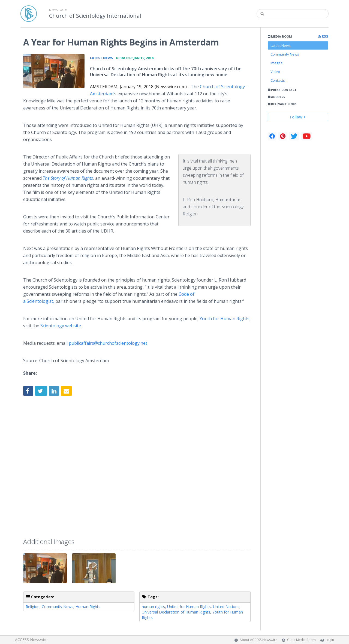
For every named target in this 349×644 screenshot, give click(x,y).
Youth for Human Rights (225, 319)
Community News (285, 54)
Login (330, 640)
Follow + (298, 117)
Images (276, 63)
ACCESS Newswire (31, 640)
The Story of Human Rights (68, 178)
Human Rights (88, 607)
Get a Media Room (301, 640)
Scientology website (61, 326)
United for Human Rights (189, 607)
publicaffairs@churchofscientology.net (109, 343)
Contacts (278, 80)
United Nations (226, 607)
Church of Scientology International (95, 16)
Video (275, 72)
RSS (323, 36)
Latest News (281, 45)
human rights (153, 607)
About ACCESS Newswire (258, 640)
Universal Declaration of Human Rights (176, 612)
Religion (33, 607)
